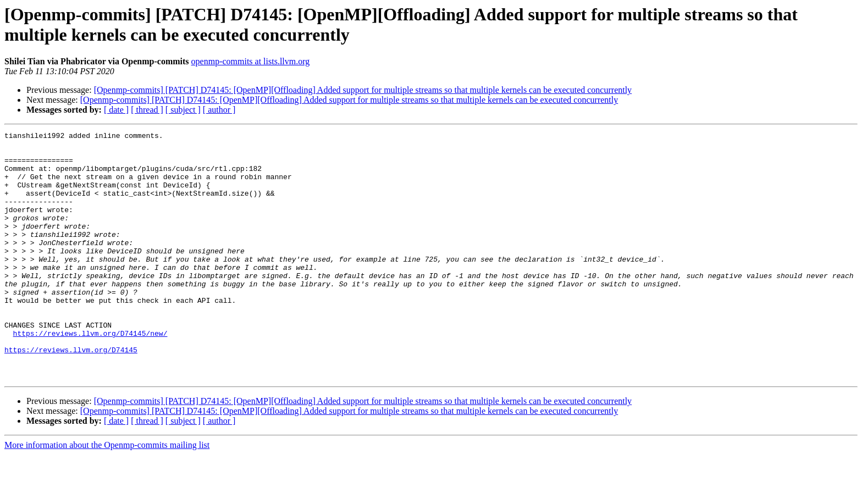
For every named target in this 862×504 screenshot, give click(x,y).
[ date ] (116, 110)
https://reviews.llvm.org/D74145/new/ (90, 374)
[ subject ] (183, 110)
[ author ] (219, 110)
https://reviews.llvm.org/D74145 (71, 394)
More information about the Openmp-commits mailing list (107, 494)
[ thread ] (147, 110)
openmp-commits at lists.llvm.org (251, 61)
